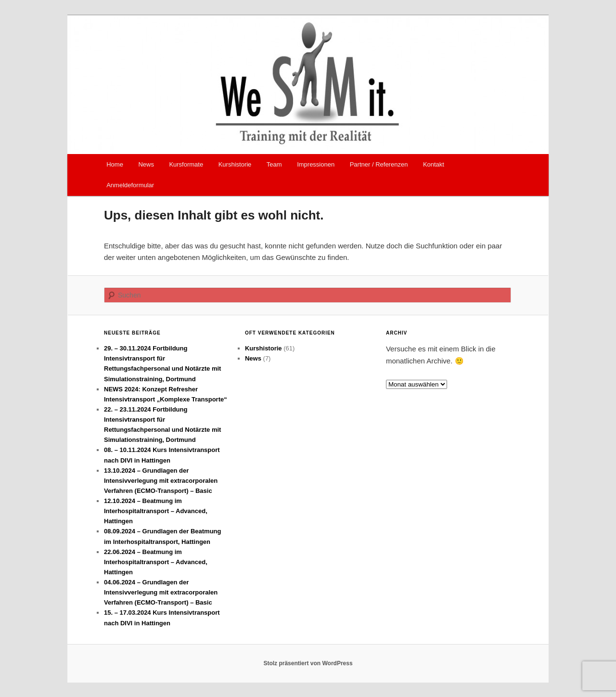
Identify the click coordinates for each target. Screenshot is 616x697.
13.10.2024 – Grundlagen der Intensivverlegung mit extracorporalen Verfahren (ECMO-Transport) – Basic (161, 481)
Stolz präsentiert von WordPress (308, 663)
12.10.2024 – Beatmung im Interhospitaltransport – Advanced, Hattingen (156, 511)
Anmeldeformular (130, 185)
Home (115, 164)
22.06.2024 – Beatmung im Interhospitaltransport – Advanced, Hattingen (156, 562)
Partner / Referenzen (379, 164)
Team (274, 164)
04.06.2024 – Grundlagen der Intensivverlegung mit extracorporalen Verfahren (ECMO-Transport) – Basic (161, 592)
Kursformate (186, 164)
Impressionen (316, 164)
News (146, 164)
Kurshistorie (235, 164)
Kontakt (434, 164)
